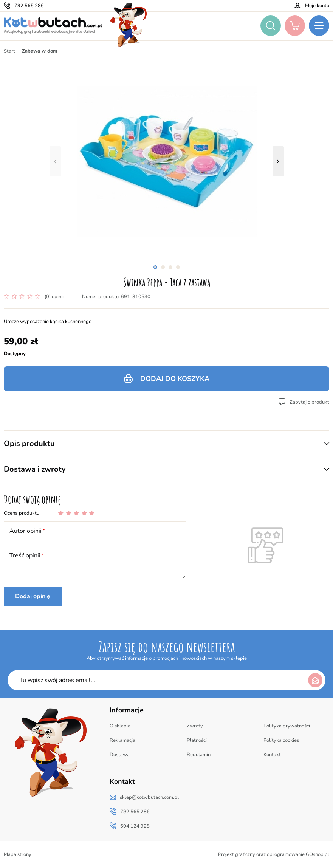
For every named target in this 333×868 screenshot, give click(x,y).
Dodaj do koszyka (175, 379)
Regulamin (199, 755)
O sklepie (120, 726)
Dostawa (120, 755)
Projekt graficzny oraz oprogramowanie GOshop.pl (274, 854)
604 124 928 (135, 826)
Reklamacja (122, 740)
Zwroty (195, 726)
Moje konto (317, 6)
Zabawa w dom (39, 51)
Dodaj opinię (33, 596)
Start (9, 51)
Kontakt (272, 755)
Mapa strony (18, 854)
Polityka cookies (281, 740)
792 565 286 (29, 6)
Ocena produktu (22, 513)
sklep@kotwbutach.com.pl (149, 797)
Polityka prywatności (287, 726)
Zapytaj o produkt (309, 402)
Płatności (197, 740)
